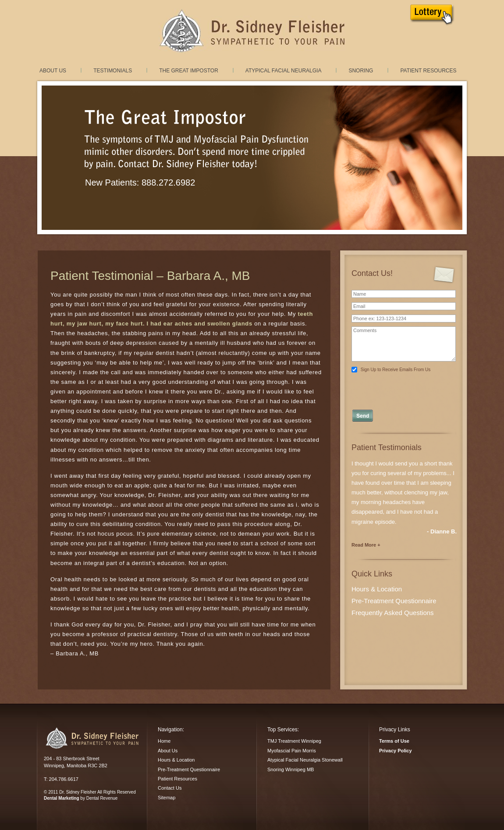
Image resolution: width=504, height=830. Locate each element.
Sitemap (167, 798)
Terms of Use (394, 741)
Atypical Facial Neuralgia (284, 71)
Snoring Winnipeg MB (291, 769)
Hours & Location (377, 589)
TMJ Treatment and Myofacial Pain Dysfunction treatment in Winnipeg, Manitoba (252, 31)
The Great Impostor (189, 71)
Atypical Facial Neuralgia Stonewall (305, 760)
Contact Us (170, 788)
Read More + (366, 545)
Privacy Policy (396, 751)
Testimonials (113, 71)
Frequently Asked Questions (393, 613)
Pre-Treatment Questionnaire (394, 601)
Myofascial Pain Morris (292, 751)
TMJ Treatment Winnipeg (294, 741)
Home (164, 741)
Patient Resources (428, 71)
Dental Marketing (62, 798)
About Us (53, 71)
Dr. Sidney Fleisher (92, 738)
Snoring (361, 71)
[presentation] (404, 388)
